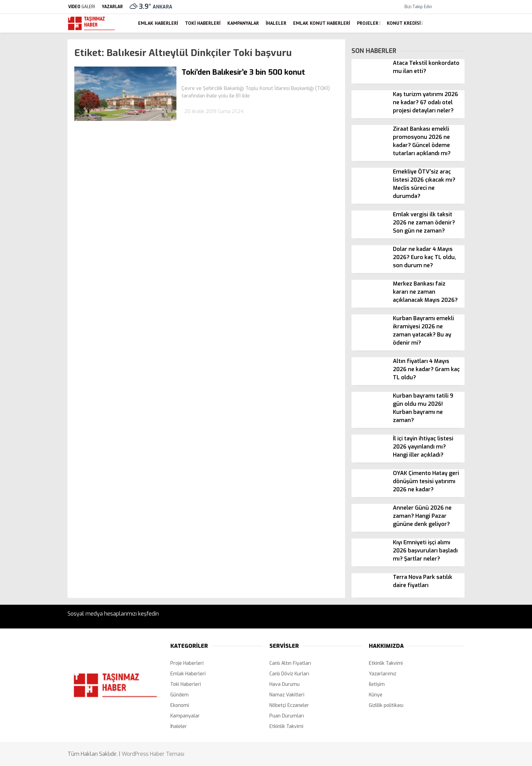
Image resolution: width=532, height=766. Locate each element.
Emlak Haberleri (158, 23)
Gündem (179, 695)
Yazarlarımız (383, 674)
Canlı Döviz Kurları (289, 674)
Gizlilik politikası (386, 705)
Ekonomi (180, 705)
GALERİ (81, 7)
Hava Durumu (284, 684)
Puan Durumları (287, 716)
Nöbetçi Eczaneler (289, 705)
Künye (376, 695)
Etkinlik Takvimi (286, 726)
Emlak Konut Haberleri (322, 23)
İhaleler (276, 23)
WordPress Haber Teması (153, 754)
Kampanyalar (243, 23)
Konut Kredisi (404, 23)
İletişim (377, 684)
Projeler (368, 23)
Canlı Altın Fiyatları (290, 663)
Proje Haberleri (187, 663)
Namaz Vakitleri (287, 695)
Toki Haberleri (203, 23)
